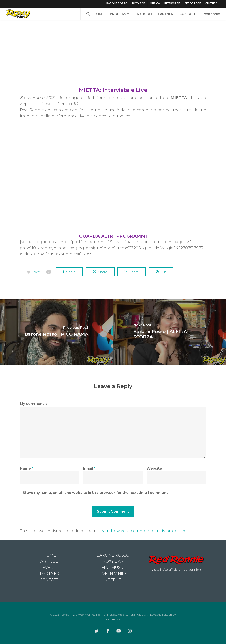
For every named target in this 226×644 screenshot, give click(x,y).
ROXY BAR (113, 561)
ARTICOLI (50, 561)
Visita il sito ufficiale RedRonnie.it (176, 570)
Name (27, 468)
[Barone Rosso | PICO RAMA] (56, 332)
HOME (50, 555)
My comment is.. (35, 404)
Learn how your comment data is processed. (143, 531)
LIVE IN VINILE (113, 574)
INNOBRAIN (113, 619)
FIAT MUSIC (113, 568)
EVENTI (50, 568)
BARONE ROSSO (113, 555)
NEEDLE (113, 580)
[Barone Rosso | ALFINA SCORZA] (169, 332)
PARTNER (50, 574)
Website (154, 468)
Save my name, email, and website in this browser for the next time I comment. (96, 493)
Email (89, 468)
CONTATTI (50, 580)
